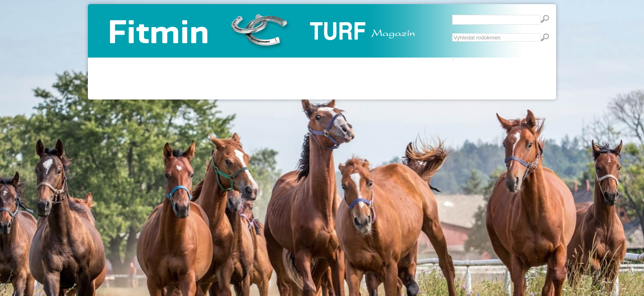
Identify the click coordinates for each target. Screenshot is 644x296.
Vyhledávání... (452, 34)
